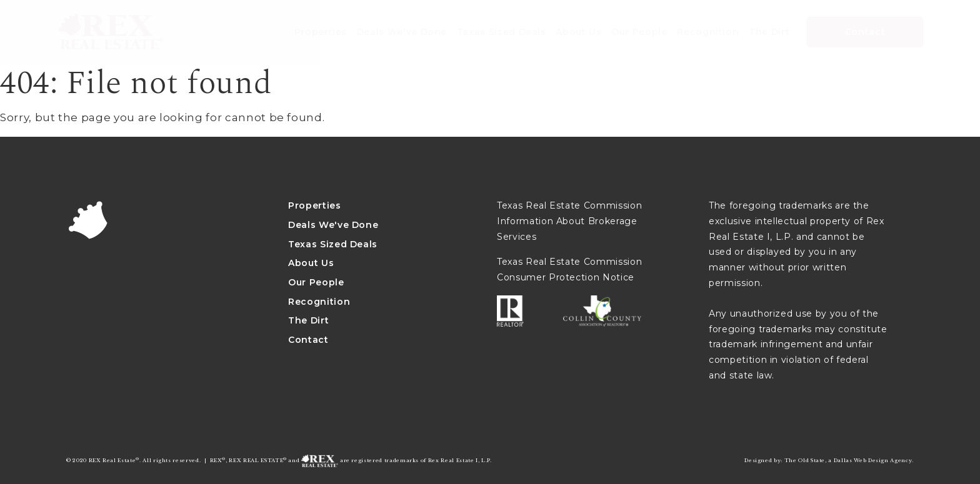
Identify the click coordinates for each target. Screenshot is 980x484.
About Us (311, 263)
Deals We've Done (333, 225)
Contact (308, 340)
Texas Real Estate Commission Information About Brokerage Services (569, 221)
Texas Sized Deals (333, 244)
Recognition (319, 302)
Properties (315, 205)
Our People (316, 282)
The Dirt (308, 320)
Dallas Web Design (861, 460)
